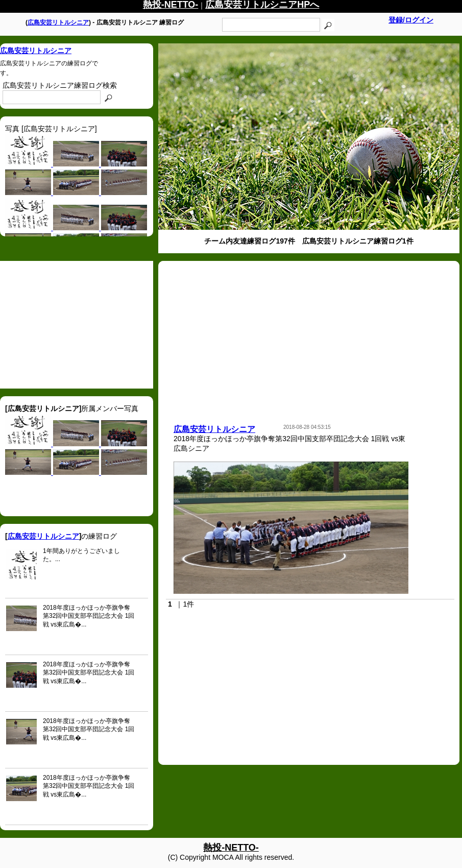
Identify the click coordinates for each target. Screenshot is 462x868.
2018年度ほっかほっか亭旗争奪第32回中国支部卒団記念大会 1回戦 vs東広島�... (89, 616)
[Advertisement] (77, 325)
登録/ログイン (411, 20)
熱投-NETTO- (231, 848)
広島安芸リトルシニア (58, 22)
